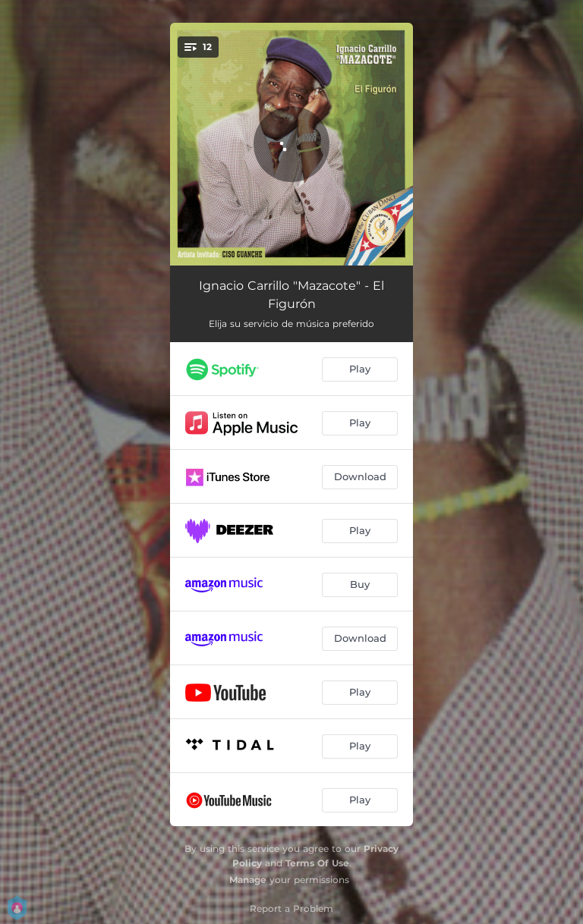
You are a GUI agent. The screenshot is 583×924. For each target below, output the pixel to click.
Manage (248, 880)
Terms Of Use (317, 863)
